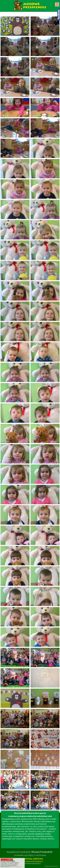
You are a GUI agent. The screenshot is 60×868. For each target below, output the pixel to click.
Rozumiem (7, 860)
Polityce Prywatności (16, 867)
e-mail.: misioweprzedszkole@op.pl (30, 861)
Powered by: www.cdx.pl (51, 866)
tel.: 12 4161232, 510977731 (30, 859)
